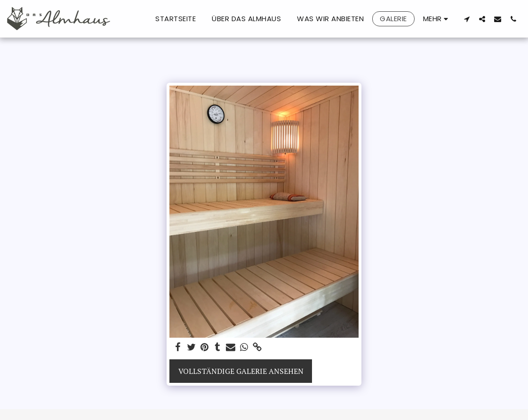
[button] (467, 19)
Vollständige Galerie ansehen (241, 371)
